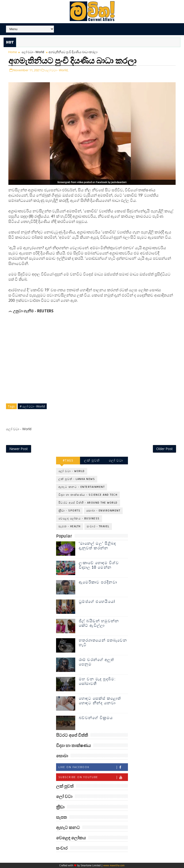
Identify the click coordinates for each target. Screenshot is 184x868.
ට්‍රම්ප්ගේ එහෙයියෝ (97, 602)
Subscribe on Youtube (93, 777)
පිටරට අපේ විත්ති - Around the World (88, 503)
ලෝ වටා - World (33, 52)
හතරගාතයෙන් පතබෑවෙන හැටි (103, 643)
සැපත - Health (70, 526)
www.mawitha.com (114, 865)
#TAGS (68, 460)
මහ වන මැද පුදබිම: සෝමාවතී (97, 681)
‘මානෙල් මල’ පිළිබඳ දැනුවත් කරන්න (98, 546)
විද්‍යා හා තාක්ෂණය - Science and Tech (88, 495)
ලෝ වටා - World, (57, 70)
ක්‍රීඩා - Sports (69, 511)
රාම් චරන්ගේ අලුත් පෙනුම (96, 662)
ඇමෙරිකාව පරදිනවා (98, 582)
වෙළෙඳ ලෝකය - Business (79, 519)
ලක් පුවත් (92, 460)
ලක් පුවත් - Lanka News (77, 479)
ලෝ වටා (116, 460)
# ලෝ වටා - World (32, 406)
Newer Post (19, 449)
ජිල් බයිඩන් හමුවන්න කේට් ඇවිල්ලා (99, 623)
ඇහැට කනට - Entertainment (82, 487)
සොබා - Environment (103, 511)
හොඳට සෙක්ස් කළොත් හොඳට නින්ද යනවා (100, 701)
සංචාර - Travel (98, 526)
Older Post (164, 449)
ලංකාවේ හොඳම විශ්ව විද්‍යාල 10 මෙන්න (99, 565)
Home (13, 52)
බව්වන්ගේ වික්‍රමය (96, 718)
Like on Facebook (93, 767)
